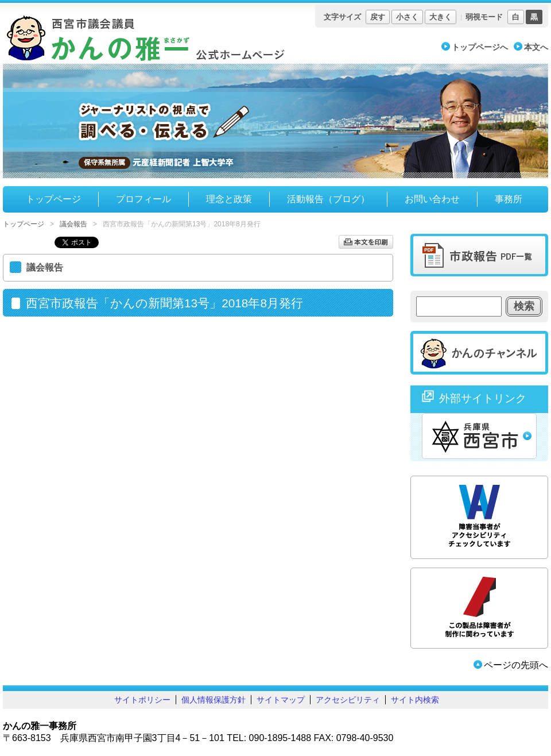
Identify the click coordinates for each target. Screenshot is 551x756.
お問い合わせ (432, 199)
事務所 (509, 199)
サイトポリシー (142, 700)
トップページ (53, 199)
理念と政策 (229, 199)
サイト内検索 (415, 700)
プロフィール (143, 199)
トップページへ (480, 47)
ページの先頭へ (516, 665)
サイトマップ (281, 700)
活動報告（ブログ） (328, 199)
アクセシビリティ (348, 700)
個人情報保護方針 (214, 700)
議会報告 (73, 224)
